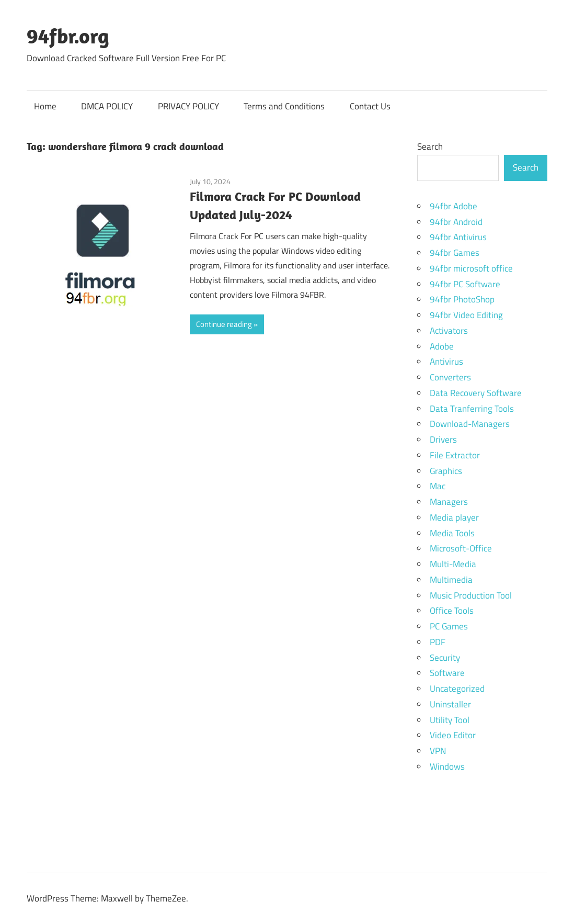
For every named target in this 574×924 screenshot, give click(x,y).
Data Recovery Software (476, 393)
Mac (438, 486)
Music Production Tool (471, 595)
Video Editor (453, 735)
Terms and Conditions (284, 106)
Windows (447, 767)
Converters (450, 377)
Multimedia (451, 580)
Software (447, 673)
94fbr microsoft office (471, 268)
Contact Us (370, 106)
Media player (454, 517)
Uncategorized (457, 689)
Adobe (442, 346)
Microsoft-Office (461, 548)
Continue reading (224, 324)
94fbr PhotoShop (462, 299)
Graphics (446, 471)
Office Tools (452, 611)
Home (45, 106)
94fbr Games (455, 253)
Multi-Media (453, 564)
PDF (438, 642)
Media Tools (452, 533)
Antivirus (446, 362)
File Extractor (455, 455)
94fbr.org (68, 36)
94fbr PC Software (465, 284)
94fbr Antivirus (458, 237)
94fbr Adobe (454, 206)
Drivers (443, 440)
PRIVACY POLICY (188, 106)
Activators (449, 331)
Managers (449, 502)
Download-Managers (470, 424)
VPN (438, 751)
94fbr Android (456, 222)
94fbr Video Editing (466, 315)
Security (445, 658)
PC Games (449, 626)
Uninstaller (450, 704)
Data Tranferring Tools (472, 409)
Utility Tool (450, 720)
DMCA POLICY (107, 106)
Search (430, 147)
